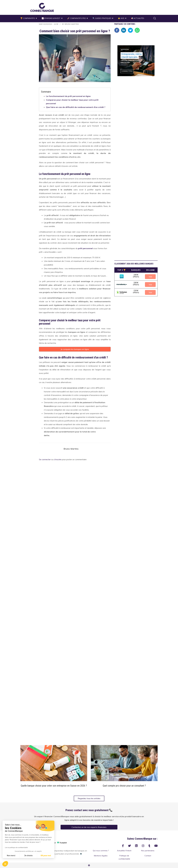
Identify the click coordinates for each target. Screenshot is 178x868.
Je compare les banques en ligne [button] (75, 349)
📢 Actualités (138, 18)
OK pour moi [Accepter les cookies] (46, 856)
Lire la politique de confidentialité (16, 848)
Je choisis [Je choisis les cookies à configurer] (28, 856)
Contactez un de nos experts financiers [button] (89, 827)
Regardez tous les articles (89, 798)
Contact (148, 856)
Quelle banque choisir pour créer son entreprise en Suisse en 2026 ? (54, 786)
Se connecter (45, 460)
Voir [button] (150, 277)
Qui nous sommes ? (101, 851)
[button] (42, 7)
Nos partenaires (148, 851)
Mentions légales (101, 856)
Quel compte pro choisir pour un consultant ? (124, 786)
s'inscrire (58, 460)
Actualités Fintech (124, 851)
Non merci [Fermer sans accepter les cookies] (11, 856)
